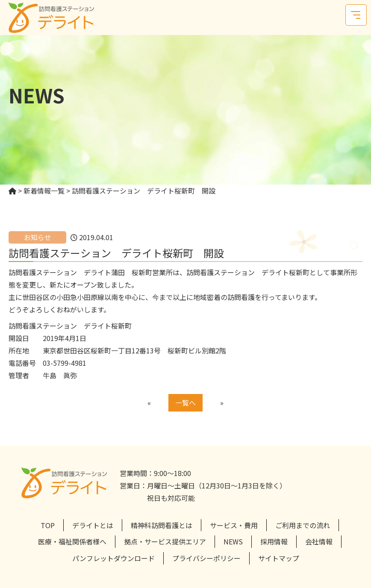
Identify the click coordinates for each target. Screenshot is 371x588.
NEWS (233, 541)
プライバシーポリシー (206, 558)
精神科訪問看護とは (162, 525)
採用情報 (274, 541)
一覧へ (185, 403)
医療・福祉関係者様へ (72, 541)
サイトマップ (279, 558)
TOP (48, 525)
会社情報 (319, 541)
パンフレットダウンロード (113, 558)
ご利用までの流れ (303, 525)
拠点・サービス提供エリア (165, 541)
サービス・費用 (234, 525)
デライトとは (93, 525)
